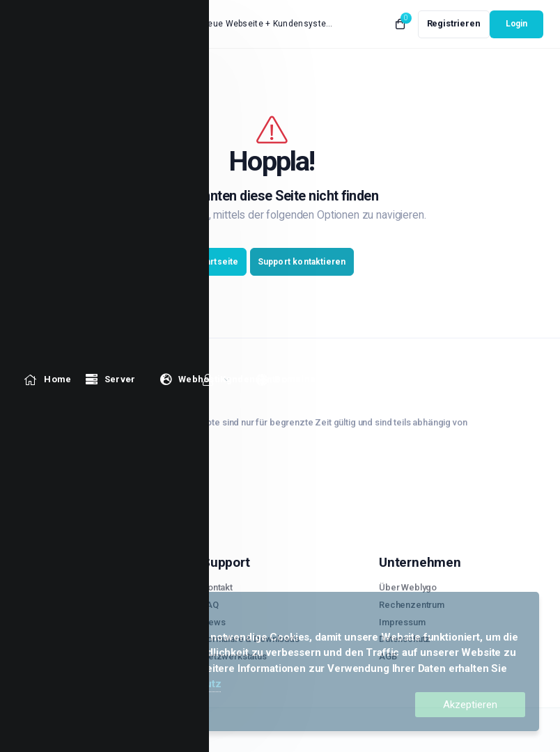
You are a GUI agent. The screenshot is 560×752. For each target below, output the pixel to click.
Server (39, 587)
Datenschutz (190, 684)
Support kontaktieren (302, 262)
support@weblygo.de (78, 484)
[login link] (516, 24)
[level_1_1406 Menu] (196, 71)
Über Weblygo (408, 587)
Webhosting (49, 622)
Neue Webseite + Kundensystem (268, 24)
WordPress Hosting (65, 639)
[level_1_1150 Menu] (111, 71)
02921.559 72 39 (64, 465)
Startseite (218, 262)
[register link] (454, 24)
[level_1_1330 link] (48, 71)
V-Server (43, 605)
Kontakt (217, 587)
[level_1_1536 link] (355, 71)
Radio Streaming (59, 656)
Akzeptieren (470, 705)
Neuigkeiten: (163, 25)
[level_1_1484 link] (286, 71)
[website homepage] (62, 24)
